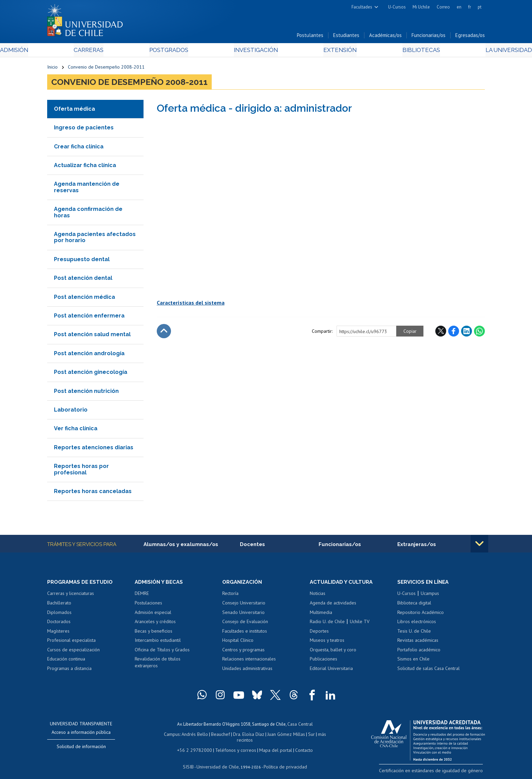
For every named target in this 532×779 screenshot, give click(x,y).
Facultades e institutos (245, 633)
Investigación (255, 51)
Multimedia (321, 614)
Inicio (52, 69)
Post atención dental (83, 280)
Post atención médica (84, 298)
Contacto (299, 745)
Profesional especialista (71, 642)
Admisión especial (153, 614)
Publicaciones (324, 661)
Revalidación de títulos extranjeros (158, 664)
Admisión (62, 51)
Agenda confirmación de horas (88, 214)
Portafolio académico (419, 652)
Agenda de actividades (333, 605)
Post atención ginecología (91, 374)
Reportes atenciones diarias (94, 449)
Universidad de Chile (218, 760)
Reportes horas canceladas (93, 493)
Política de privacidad (283, 760)
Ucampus (430, 595)
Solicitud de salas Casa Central (429, 670)
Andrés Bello (189, 735)
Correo (443, 7)
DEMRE (142, 595)
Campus (167, 735)
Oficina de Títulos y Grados (162, 652)
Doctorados (59, 623)
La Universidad (460, 51)
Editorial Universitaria (331, 670)
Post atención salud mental (92, 336)
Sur (300, 735)
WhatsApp (479, 332)
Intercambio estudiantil (158, 642)
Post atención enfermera (89, 317)
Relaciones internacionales (249, 661)
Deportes (319, 633)
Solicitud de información (81, 748)
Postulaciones (148, 605)
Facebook (454, 332)
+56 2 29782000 (197, 745)
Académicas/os (385, 37)
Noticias (318, 595)
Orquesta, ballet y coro (333, 652)
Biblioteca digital (414, 605)
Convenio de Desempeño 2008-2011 (106, 69)
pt (480, 7)
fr (470, 7)
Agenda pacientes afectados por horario (95, 239)
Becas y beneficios (154, 633)
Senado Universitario (243, 614)
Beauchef (213, 735)
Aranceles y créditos (155, 623)
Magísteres (58, 633)
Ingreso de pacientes (84, 129)
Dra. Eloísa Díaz (240, 735)
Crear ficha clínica (79, 148)
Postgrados (184, 51)
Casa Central (300, 726)
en (459, 7)
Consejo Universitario (244, 605)
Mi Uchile (421, 7)
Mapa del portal (272, 745)
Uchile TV (360, 623)
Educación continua (66, 661)
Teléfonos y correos (235, 745)
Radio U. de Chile (327, 623)
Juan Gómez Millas (276, 735)
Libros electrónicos (417, 623)
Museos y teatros (327, 642)
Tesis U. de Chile (414, 633)
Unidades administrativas (247, 670)
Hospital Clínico (238, 642)
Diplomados (59, 614)
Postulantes (310, 37)
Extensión (324, 51)
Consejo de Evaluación (245, 623)
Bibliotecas (388, 51)
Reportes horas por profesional (81, 471)
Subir (164, 332)
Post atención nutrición (86, 392)
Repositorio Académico (421, 614)
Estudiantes (346, 37)
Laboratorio (71, 411)
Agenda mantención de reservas (87, 189)
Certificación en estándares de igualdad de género (437, 772)
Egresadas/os (470, 37)
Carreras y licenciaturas (71, 595)
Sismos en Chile (413, 661)
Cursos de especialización (73, 652)
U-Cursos (397, 7)
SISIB (192, 760)
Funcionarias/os (429, 37)
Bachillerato (59, 605)
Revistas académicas (418, 642)
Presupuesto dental (82, 261)
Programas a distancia (69, 670)
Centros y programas (243, 652)
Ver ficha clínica (76, 430)
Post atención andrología (89, 355)
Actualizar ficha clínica (85, 167)
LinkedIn (467, 332)
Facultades (362, 7)
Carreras (120, 51)
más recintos (319, 735)
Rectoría (230, 595)
